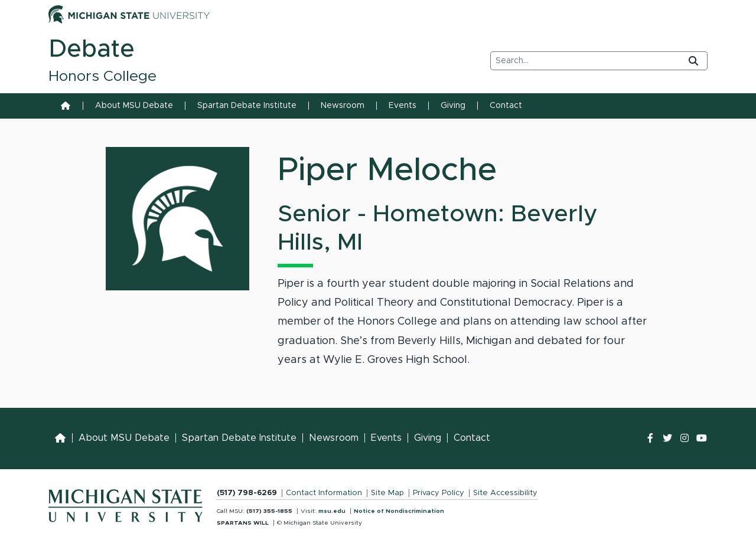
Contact (506, 106)
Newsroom (343, 106)
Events (403, 106)
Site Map (387, 493)
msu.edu (332, 511)
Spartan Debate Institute (247, 106)
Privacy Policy (439, 493)
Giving (453, 106)
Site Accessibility (505, 493)
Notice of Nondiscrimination (399, 511)
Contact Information (324, 493)
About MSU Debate (134, 106)
